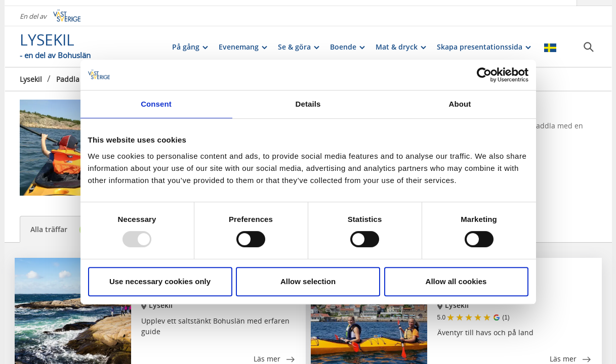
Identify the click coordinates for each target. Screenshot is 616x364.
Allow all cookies (456, 281)
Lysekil (31, 73)
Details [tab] (308, 104)
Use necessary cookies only (160, 281)
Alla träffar (62, 230)
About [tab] (460, 104)
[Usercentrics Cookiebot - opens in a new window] (484, 75)
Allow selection (308, 281)
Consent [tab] (156, 104)
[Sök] (589, 41)
